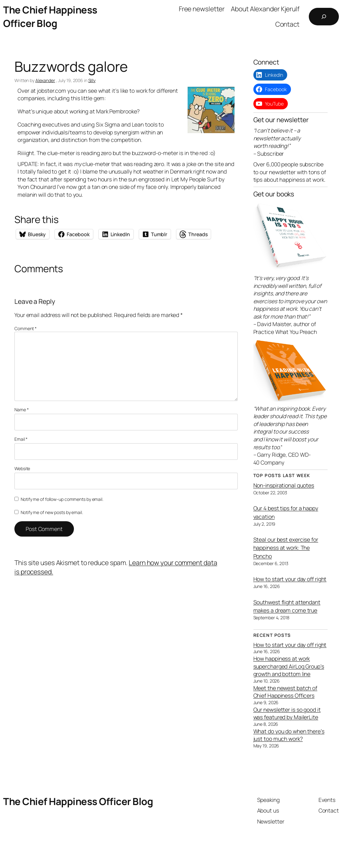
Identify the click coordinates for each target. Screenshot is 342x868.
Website (22, 468)
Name (21, 410)
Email (21, 439)
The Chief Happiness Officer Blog (50, 16)
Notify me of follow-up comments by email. (62, 499)
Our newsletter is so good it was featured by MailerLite (287, 713)
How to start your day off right (290, 579)
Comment (26, 328)
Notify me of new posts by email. (52, 512)
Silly (92, 80)
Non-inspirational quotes (284, 485)
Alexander (45, 80)
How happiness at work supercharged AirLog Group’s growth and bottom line (289, 666)
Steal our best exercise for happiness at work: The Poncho (286, 548)
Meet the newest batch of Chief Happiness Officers (285, 692)
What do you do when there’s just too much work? (289, 735)
